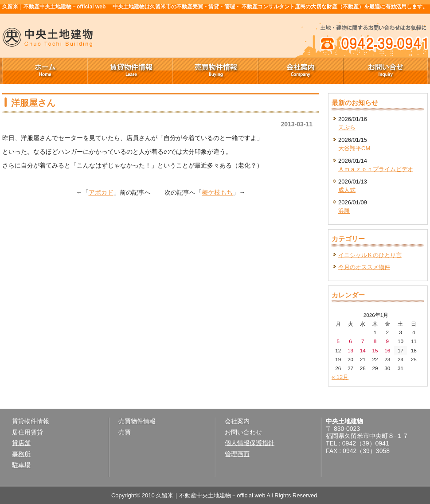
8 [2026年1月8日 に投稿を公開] (375, 341)
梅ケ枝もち (217, 192)
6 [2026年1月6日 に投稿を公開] (350, 341)
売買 (125, 432)
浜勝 (344, 211)
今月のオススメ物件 (364, 267)
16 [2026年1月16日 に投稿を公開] (387, 350)
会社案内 (300, 71)
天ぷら (347, 127)
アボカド (101, 192)
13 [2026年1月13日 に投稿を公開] (350, 350)
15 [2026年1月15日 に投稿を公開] (375, 350)
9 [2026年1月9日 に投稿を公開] (387, 341)
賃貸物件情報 (130, 71)
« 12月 (340, 377)
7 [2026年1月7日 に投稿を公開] (363, 341)
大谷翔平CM (354, 148)
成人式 (347, 190)
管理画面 (237, 454)
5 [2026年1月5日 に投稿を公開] (338, 341)
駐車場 (21, 465)
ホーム (45, 71)
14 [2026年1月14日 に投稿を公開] (363, 350)
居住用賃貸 (27, 432)
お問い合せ (385, 71)
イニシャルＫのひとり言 (370, 255)
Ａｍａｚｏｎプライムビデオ (376, 169)
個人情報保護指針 (250, 443)
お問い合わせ (243, 432)
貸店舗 (21, 443)
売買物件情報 (215, 71)
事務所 (21, 454)
